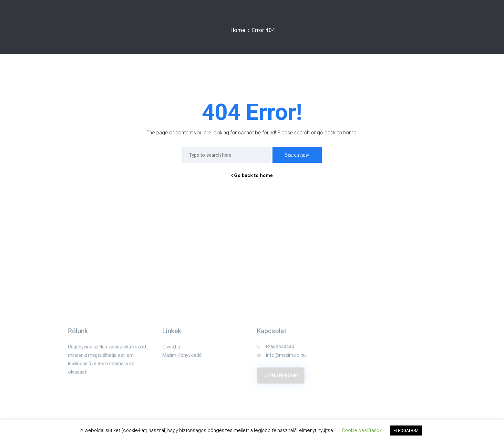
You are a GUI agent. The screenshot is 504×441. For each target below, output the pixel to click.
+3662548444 (275, 349)
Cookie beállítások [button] (362, 430)
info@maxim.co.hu (281, 357)
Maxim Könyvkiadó (182, 357)
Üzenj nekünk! (281, 377)
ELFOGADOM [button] (406, 430)
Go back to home (252, 175)
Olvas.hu (171, 349)
